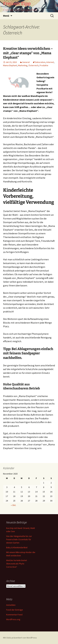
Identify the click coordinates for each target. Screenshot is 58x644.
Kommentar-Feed (14, 615)
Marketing (23, 65)
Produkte (44, 65)
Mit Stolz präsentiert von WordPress (20, 638)
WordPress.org (13, 619)
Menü (6, 16)
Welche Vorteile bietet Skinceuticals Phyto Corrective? (17, 564)
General (26, 62)
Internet (50, 62)
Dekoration (40, 62)
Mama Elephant (10, 65)
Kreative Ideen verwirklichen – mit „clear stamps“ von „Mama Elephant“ (28, 53)
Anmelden (11, 605)
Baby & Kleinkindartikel (17, 547)
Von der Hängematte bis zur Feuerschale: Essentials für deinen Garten (19, 539)
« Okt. (13, 505)
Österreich (33, 65)
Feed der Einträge (15, 610)
